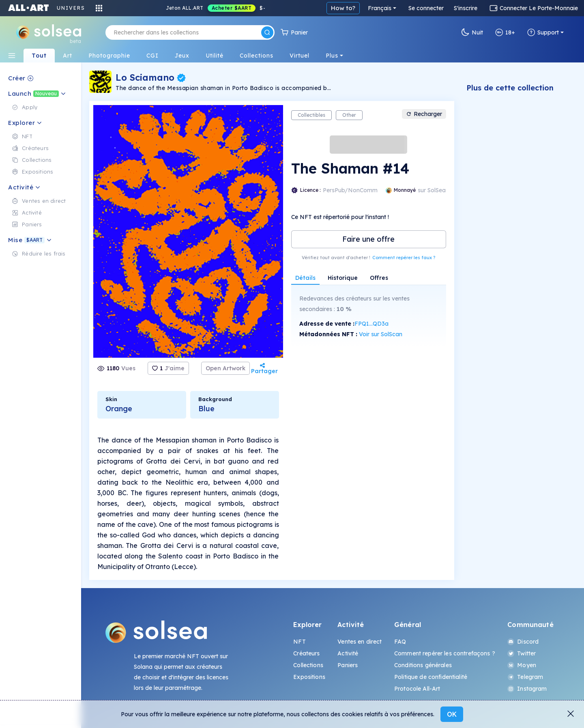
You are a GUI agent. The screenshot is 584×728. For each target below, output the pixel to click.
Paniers (348, 665)
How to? (343, 8)
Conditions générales (423, 665)
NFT (299, 642)
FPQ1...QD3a (371, 324)
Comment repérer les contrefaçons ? (445, 653)
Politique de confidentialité (431, 677)
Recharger (424, 114)
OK (452, 714)
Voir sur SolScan (381, 334)
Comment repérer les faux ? (404, 258)
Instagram (527, 689)
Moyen (522, 665)
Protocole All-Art (417, 689)
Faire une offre (368, 239)
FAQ (400, 642)
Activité (348, 653)
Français (380, 8)
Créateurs (306, 653)
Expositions (309, 677)
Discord (523, 642)
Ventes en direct (360, 642)
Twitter (522, 653)
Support (543, 32)
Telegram (525, 677)
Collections (308, 665)
